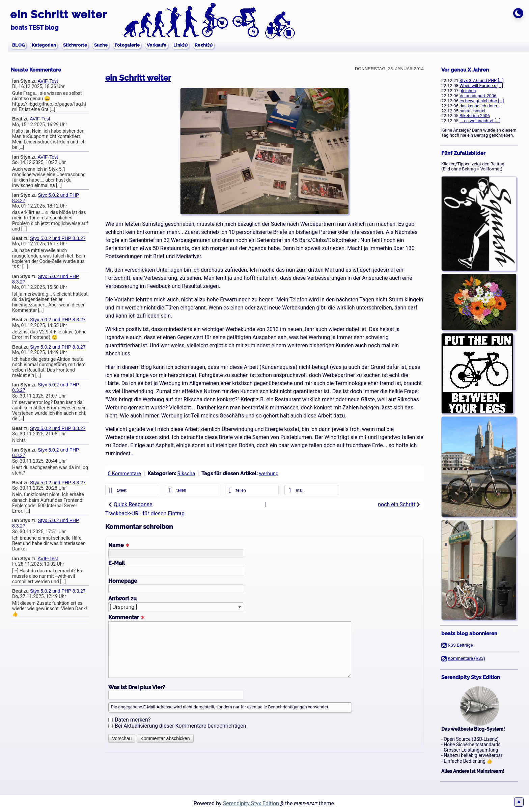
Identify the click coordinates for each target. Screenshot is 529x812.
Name (119, 545)
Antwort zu (122, 599)
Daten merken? (133, 720)
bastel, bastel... (474, 111)
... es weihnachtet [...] (480, 121)
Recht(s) (244, 46)
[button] (132, 490)
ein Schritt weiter (59, 14)
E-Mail (117, 563)
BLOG (20, 46)
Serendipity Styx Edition (251, 803)
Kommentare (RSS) (466, 658)
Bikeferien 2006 (475, 116)
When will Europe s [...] (481, 86)
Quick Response (130, 504)
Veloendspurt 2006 (478, 96)
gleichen (468, 91)
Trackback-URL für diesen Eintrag (145, 513)
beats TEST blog (35, 28)
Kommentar (127, 618)
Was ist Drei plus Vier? (137, 687)
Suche (120, 46)
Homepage (123, 581)
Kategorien (51, 46)
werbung (269, 473)
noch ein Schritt (399, 504)
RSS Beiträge (460, 645)
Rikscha (186, 473)
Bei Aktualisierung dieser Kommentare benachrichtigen (180, 726)
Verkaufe (188, 46)
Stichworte (89, 46)
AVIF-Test (48, 81)
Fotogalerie (152, 46)
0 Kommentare (124, 473)
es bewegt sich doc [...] (482, 101)
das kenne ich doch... (480, 106)
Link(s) (217, 46)
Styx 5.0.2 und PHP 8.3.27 (58, 238)
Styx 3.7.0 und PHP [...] (482, 80)
